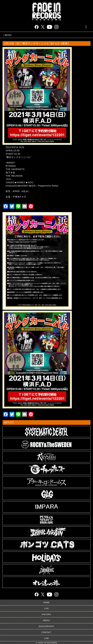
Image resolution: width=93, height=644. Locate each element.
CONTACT (46, 632)
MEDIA (46, 620)
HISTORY (47, 614)
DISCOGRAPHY (47, 626)
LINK (46, 638)
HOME (47, 603)
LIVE (46, 609)
